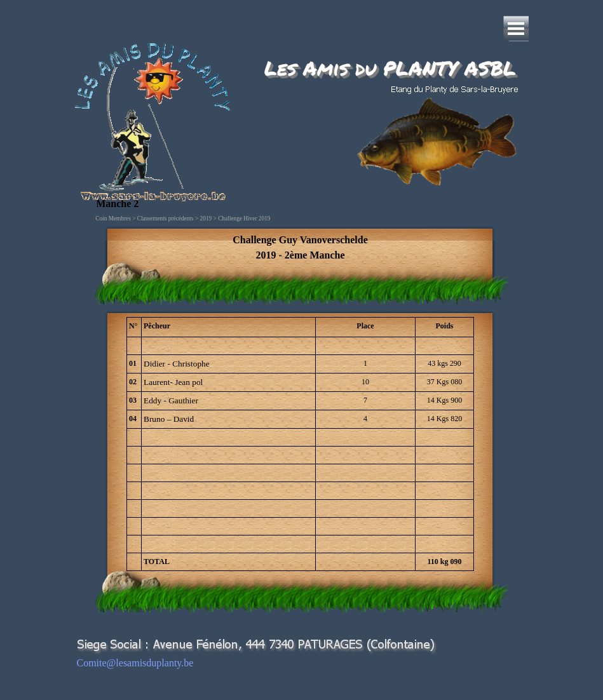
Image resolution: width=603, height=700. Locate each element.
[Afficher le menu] (516, 29)
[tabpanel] (300, 248)
